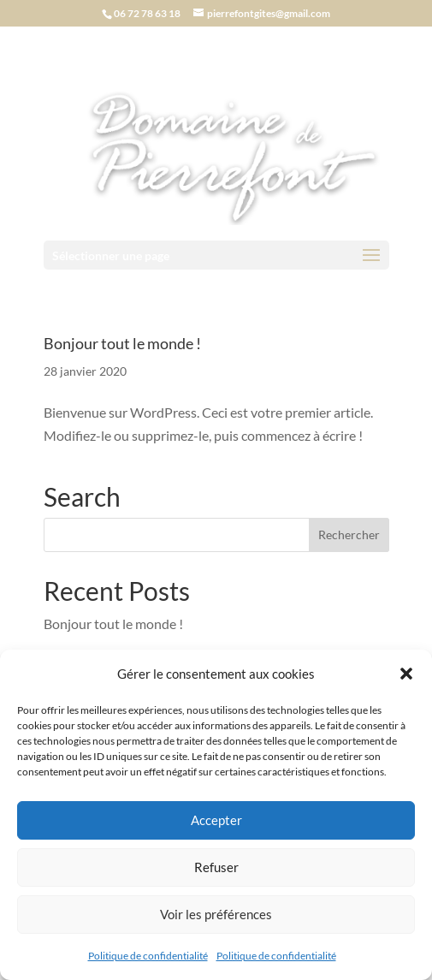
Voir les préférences (216, 914)
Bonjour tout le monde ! (122, 343)
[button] (406, 674)
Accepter (216, 820)
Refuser (216, 867)
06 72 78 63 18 (147, 13)
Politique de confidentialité (148, 956)
